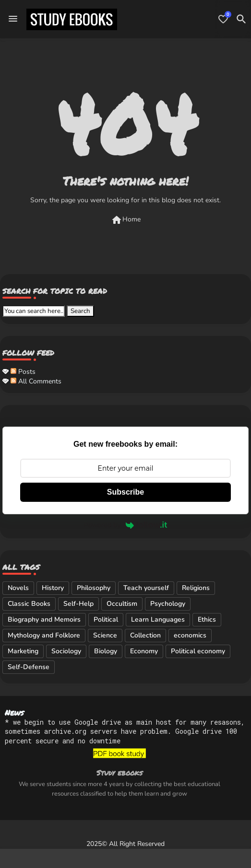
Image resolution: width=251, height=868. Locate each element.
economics (190, 635)
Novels (18, 588)
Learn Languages (158, 619)
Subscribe (125, 492)
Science (105, 635)
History (53, 588)
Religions (196, 588)
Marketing (23, 651)
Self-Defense (29, 667)
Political (106, 619)
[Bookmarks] (223, 19)
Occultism (122, 604)
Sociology (66, 651)
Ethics (207, 619)
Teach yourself (146, 588)
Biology (106, 651)
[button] (241, 19)
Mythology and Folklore (44, 635)
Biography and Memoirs (44, 619)
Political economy (198, 651)
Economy (144, 651)
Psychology (168, 604)
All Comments (36, 381)
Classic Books (29, 604)
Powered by (126, 525)
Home (126, 220)
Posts (23, 372)
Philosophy (94, 588)
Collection (145, 635)
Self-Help (78, 604)
